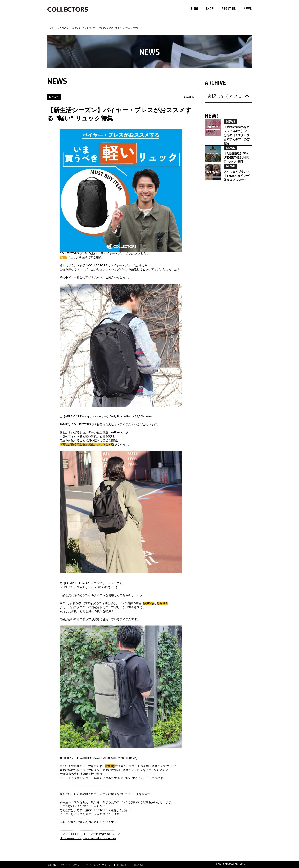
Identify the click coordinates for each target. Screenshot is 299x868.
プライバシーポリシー (71, 864)
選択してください (218, 95)
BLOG (194, 9)
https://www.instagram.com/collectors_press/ (88, 837)
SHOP (210, 9)
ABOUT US (229, 9)
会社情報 (52, 864)
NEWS (248, 9)
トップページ (53, 28)
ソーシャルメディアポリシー (99, 864)
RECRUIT (122, 864)
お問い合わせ (138, 864)
